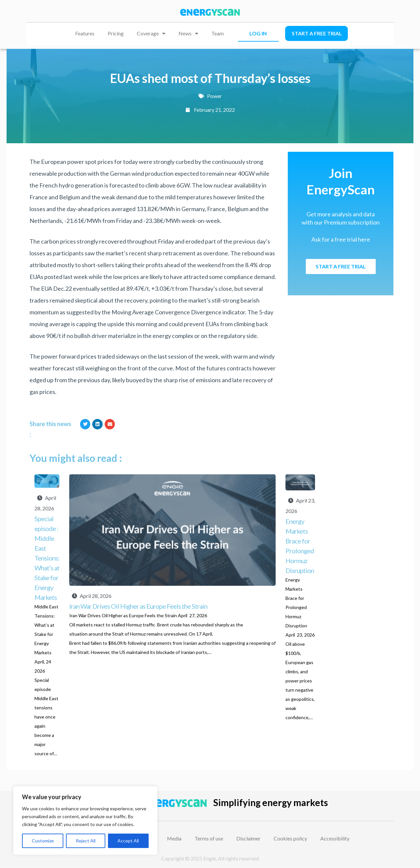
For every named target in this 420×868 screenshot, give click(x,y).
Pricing (116, 33)
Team (218, 33)
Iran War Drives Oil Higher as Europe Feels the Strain (139, 606)
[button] (85, 424)
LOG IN (258, 33)
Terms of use (209, 838)
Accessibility (335, 838)
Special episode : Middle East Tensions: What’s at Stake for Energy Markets (47, 558)
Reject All (86, 841)
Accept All (128, 841)
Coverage (151, 33)
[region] (85, 820)
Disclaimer (249, 838)
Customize (43, 841)
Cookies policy (291, 838)
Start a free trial (317, 33)
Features (85, 33)
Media (174, 838)
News (188, 33)
